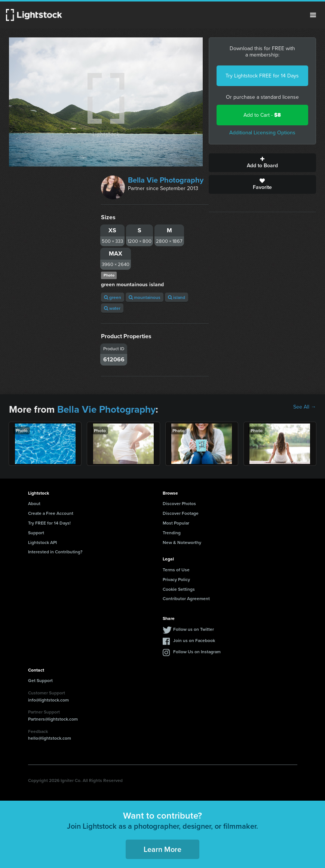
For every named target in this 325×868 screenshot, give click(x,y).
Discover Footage (181, 513)
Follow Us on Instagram (197, 652)
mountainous (145, 297)
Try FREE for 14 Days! (49, 523)
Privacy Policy (176, 579)
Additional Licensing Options (262, 133)
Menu (313, 15)
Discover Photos (179, 503)
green (113, 297)
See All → (305, 407)
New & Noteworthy (182, 542)
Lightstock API (42, 542)
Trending (172, 533)
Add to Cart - (262, 115)
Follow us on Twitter (194, 629)
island (177, 297)
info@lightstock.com (48, 700)
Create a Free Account (51, 513)
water (112, 308)
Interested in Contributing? (55, 552)
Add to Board (262, 163)
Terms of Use (176, 570)
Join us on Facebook (194, 640)
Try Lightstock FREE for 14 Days (262, 76)
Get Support (40, 680)
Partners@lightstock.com (53, 719)
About (34, 503)
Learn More (162, 849)
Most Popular (176, 523)
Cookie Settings (179, 589)
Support (36, 533)
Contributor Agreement (186, 598)
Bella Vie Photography (166, 180)
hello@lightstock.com (50, 738)
